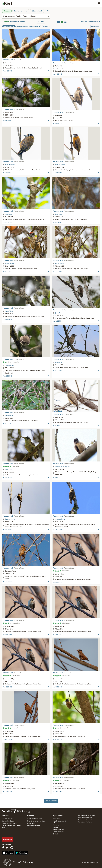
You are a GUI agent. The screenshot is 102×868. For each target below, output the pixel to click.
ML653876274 (7, 173)
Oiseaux (7, 11)
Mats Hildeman (10, 165)
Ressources (56, 819)
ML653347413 (57, 222)
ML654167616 (57, 124)
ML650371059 (7, 530)
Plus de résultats (51, 801)
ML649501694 (57, 582)
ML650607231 (57, 477)
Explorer (6, 816)
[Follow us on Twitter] (7, 848)
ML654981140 (57, 74)
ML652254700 (7, 319)
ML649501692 (57, 687)
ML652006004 (7, 424)
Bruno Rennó (9, 264)
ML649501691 (7, 739)
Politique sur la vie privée (86, 820)
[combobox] (26, 16)
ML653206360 (58, 272)
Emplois (55, 827)
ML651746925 (57, 425)
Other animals (37, 11)
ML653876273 (58, 173)
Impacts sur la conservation (36, 821)
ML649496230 (58, 739)
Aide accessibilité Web (85, 818)
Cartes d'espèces (7, 819)
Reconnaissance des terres (87, 815)
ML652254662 (58, 321)
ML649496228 (58, 792)
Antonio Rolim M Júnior (63, 467)
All (48, 11)
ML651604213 (7, 478)
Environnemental (21, 11)
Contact (55, 834)
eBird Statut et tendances (35, 819)
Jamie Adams (9, 311)
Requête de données (34, 825)
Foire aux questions (59, 832)
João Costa (9, 214)
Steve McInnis (10, 365)
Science (31, 816)
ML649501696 (7, 635)
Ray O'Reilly (9, 470)
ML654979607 (7, 121)
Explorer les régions (8, 821)
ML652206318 (7, 376)
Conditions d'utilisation (86, 822)
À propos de (58, 816)
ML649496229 (7, 792)
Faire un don (8, 839)
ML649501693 (57, 635)
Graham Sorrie (10, 519)
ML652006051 (57, 371)
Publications (31, 823)
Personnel (56, 825)
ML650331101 (57, 530)
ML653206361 (7, 272)
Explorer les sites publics (9, 823)
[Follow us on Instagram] (12, 848)
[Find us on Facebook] (3, 848)
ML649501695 (7, 687)
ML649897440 (7, 582)
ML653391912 (7, 222)
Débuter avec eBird (59, 830)
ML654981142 (7, 71)
